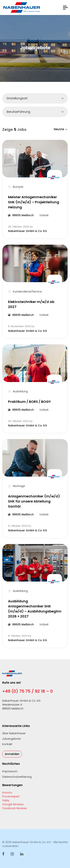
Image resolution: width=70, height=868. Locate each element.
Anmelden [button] (12, 754)
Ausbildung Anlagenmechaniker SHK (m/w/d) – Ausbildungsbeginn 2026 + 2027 (35, 609)
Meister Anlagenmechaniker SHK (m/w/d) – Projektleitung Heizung (34, 202)
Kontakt (7, 744)
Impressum (10, 771)
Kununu (7, 792)
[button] (65, 8)
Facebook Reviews (15, 808)
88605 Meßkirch (21, 215)
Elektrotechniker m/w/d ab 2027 (31, 304)
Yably (6, 800)
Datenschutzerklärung (17, 777)
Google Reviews (13, 804)
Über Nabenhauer (14, 733)
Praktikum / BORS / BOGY (29, 402)
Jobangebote (11, 739)
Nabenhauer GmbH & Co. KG (28, 231)
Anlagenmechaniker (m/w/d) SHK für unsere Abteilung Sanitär (34, 501)
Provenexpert (11, 796)
